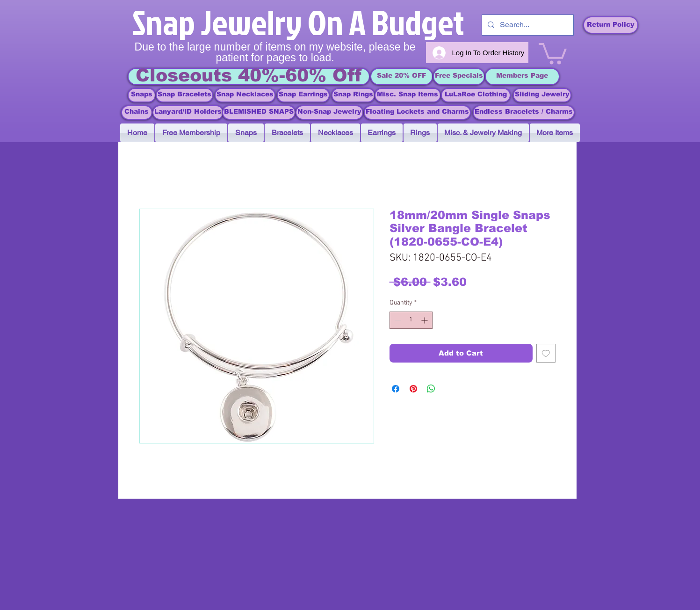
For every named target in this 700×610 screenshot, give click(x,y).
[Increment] (425, 320)
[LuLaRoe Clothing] (476, 95)
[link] (553, 52)
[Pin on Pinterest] (413, 389)
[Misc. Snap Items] (408, 95)
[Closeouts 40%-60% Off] (249, 76)
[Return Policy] (611, 25)
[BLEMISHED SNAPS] (259, 113)
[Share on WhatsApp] (431, 389)
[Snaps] (142, 95)
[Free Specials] (459, 76)
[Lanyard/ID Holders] (188, 113)
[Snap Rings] (353, 95)
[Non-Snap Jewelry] (329, 113)
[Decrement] (397, 320)
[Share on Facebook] (396, 389)
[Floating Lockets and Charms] (417, 113)
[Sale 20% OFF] (402, 76)
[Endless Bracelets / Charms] (524, 113)
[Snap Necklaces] (245, 95)
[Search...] (527, 25)
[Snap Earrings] (303, 95)
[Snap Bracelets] (184, 95)
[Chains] (137, 113)
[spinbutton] (411, 320)
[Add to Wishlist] (546, 353)
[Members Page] (522, 76)
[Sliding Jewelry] (542, 95)
